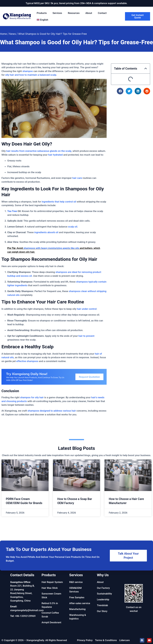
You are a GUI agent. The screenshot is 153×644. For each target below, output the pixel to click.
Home (3, 34)
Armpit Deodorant (51, 622)
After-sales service (80, 603)
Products (42, 13)
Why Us (103, 575)
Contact (102, 13)
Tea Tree (12, 211)
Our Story (102, 611)
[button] (146, 69)
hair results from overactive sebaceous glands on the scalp (39, 151)
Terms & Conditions (106, 640)
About (89, 13)
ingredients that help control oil (59, 202)
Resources (74, 13)
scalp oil (73, 227)
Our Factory (103, 588)
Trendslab (103, 605)
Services (57, 13)
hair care (77, 178)
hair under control (87, 309)
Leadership (103, 599)
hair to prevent (86, 336)
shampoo (28, 71)
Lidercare (124, 640)
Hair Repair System (52, 582)
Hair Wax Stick (50, 588)
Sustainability (105, 594)
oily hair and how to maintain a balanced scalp (31, 75)
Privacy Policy (85, 640)
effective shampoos (27, 361)
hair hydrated (55, 155)
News (13, 34)
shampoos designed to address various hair (52, 411)
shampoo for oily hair (32, 397)
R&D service (76, 582)
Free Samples (77, 597)
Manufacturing (77, 609)
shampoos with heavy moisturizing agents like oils (51, 248)
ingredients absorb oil (46, 232)
